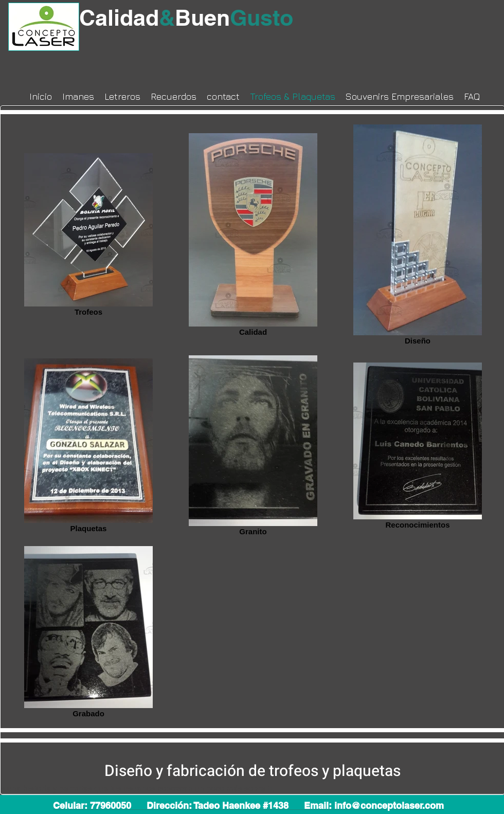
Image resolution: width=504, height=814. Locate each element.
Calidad (127, 18)
